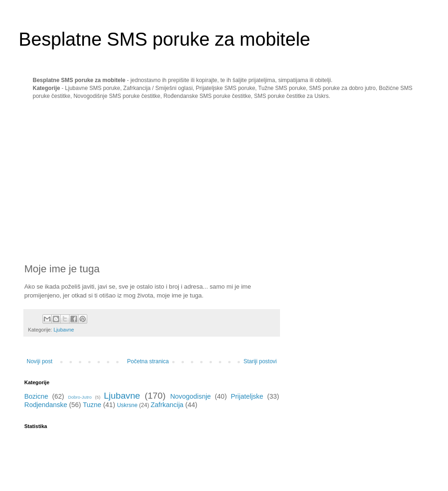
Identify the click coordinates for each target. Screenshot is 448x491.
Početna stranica (148, 361)
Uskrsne (127, 405)
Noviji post (39, 361)
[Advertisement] (103, 181)
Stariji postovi (260, 361)
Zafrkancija (167, 405)
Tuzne (92, 405)
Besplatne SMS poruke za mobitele (164, 39)
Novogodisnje (191, 396)
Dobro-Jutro (80, 397)
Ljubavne (64, 330)
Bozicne (36, 396)
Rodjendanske (46, 405)
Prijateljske (247, 396)
